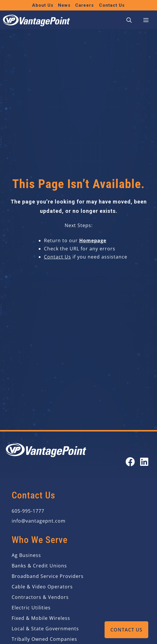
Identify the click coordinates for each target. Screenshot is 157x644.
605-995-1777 (28, 511)
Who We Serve (40, 540)
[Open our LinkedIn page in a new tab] (144, 462)
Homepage (93, 240)
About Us (43, 5)
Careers (84, 5)
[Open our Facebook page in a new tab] (130, 462)
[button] (129, 20)
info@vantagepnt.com (39, 521)
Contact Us (126, 630)
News (64, 5)
